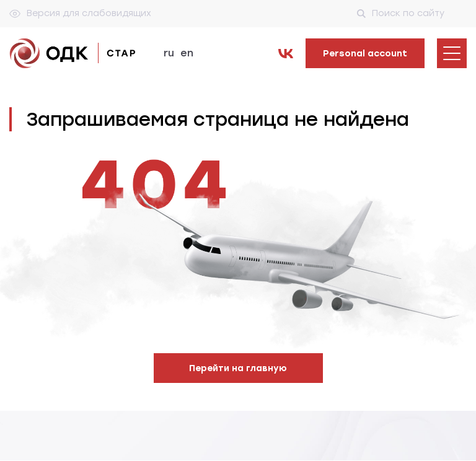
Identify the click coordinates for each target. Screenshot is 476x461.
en (187, 53)
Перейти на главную (238, 368)
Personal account (365, 54)
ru (169, 53)
